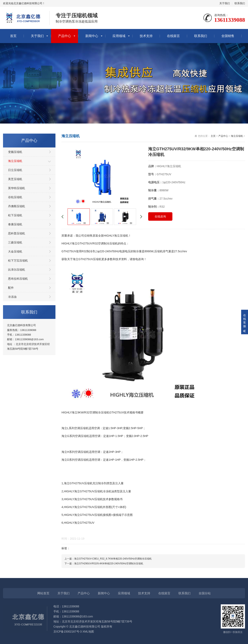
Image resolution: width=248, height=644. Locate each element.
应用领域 (119, 36)
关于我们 (225, 3)
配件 (11, 288)
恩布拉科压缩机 (18, 279)
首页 (13, 36)
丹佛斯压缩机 (17, 206)
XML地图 (88, 632)
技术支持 (146, 36)
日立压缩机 (15, 170)
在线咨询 (160, 216)
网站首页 (43, 593)
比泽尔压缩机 (17, 270)
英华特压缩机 (17, 188)
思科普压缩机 (17, 233)
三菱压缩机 (15, 242)
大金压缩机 (15, 251)
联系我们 (240, 3)
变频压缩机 (15, 152)
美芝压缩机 (15, 179)
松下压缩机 (15, 215)
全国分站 (205, 593)
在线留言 (173, 36)
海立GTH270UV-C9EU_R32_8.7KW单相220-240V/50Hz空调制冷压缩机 (113, 559)
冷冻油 (12, 297)
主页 (213, 136)
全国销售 (228, 36)
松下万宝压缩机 (18, 261)
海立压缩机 (15, 161)
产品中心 (65, 36)
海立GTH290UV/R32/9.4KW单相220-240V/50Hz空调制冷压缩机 (109, 564)
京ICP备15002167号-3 (68, 632)
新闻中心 (92, 36)
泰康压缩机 (15, 224)
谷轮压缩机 (15, 197)
